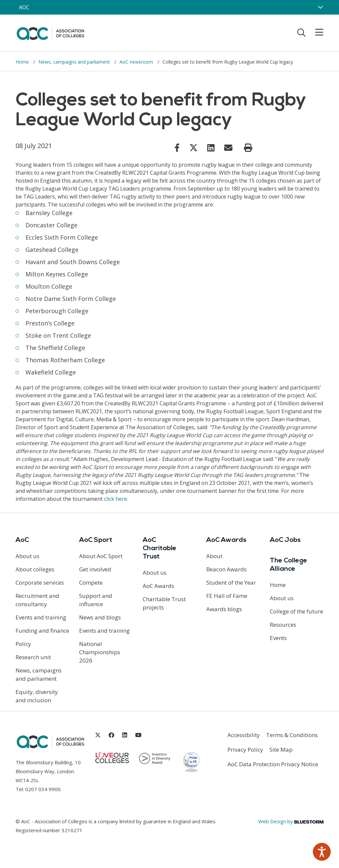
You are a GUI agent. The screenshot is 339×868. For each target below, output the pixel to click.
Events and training (41, 617)
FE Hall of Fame (227, 596)
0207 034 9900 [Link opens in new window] (43, 789)
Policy (23, 644)
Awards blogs (224, 609)
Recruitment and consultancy (37, 600)
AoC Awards (158, 586)
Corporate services (40, 582)
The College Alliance (289, 565)
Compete (91, 582)
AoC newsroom (137, 62)
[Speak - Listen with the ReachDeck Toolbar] (322, 852)
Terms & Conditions (292, 735)
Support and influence (96, 600)
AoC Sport (96, 540)
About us (27, 556)
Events (278, 638)
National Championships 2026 (100, 652)
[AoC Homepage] (50, 32)
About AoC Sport (101, 556)
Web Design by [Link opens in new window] (291, 821)
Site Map (281, 750)
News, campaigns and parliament (75, 62)
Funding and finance (42, 631)
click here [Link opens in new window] (116, 499)
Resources (283, 625)
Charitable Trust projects (164, 603)
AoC (22, 540)
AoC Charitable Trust (160, 549)
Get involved (95, 569)
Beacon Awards (226, 569)
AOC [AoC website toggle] (24, 7)
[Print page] (248, 148)
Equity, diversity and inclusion (37, 696)
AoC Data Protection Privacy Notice (273, 764)
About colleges (35, 569)
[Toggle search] (301, 32)
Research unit (33, 657)
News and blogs (100, 617)
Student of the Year (231, 582)
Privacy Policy (245, 750)
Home (23, 62)
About (214, 556)
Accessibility (244, 735)
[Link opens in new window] (177, 147)
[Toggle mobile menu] (315, 32)
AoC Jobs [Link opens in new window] (285, 540)
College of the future (296, 611)
